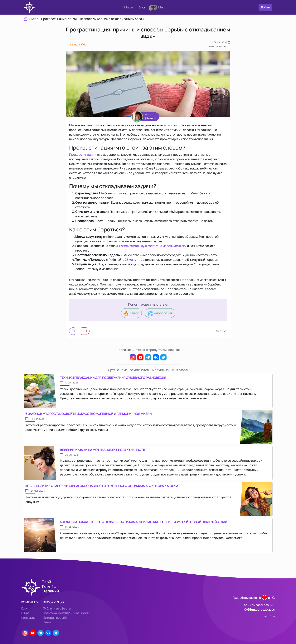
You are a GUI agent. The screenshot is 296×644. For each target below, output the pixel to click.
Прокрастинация (82, 155)
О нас (25, 613)
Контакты (28, 618)
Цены (47, 622)
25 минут (131, 260)
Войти (265, 7)
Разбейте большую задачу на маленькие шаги (153, 246)
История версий (55, 618)
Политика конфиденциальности (66, 613)
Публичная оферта (57, 608)
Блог (142, 7)
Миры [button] (129, 7)
